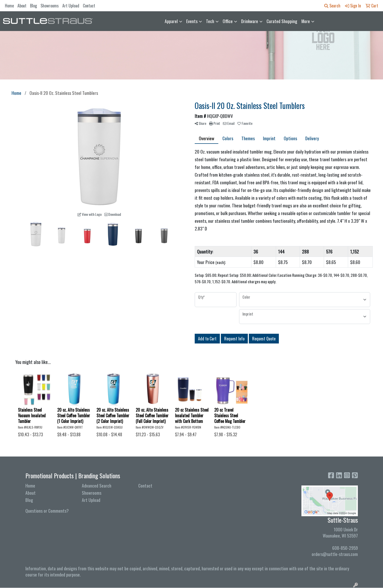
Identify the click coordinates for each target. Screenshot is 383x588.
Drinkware (250, 21)
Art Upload (71, 6)
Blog (33, 6)
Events (192, 21)
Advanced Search (97, 485)
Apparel (171, 21)
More (306, 21)
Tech (210, 21)
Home (9, 6)
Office (228, 21)
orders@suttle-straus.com (335, 554)
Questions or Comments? (47, 511)
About (22, 6)
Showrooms (50, 6)
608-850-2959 (345, 548)
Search (332, 6)
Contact (89, 6)
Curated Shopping (282, 21)
